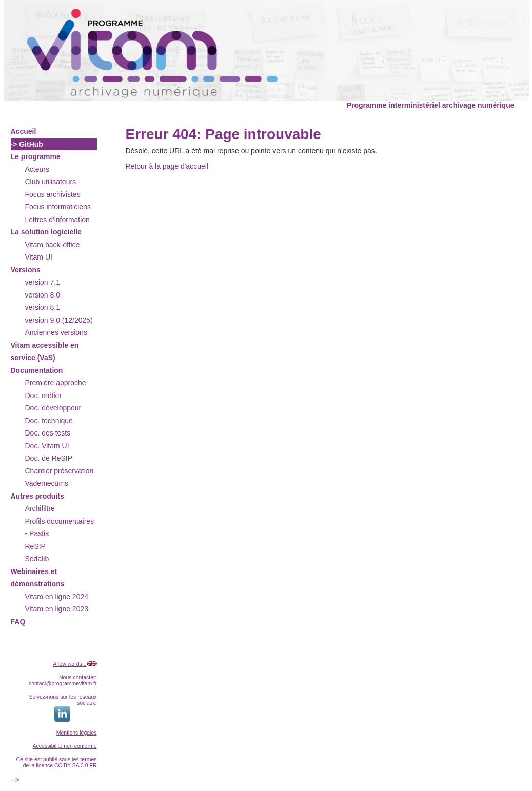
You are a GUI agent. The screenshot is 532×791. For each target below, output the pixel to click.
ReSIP (35, 546)
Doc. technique (49, 421)
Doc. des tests (48, 433)
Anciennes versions (56, 332)
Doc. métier (44, 395)
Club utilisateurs (51, 182)
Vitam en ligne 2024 (57, 597)
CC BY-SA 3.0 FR (75, 765)
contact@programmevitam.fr (63, 683)
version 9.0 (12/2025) (59, 320)
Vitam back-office (53, 245)
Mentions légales (77, 733)
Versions (26, 270)
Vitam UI (39, 257)
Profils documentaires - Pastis (60, 528)
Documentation (37, 370)
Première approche (56, 383)
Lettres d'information (57, 220)
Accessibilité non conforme (65, 746)
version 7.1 (43, 282)
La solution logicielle (46, 232)
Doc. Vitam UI (47, 446)
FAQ (18, 622)
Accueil (24, 131)
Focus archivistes (53, 194)
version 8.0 (43, 295)
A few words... (70, 664)
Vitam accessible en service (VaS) (45, 352)
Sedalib (37, 559)
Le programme (36, 156)
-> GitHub (27, 144)
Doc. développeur (53, 408)
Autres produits (37, 496)
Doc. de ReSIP (49, 458)
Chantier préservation (60, 471)
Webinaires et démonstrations (38, 578)
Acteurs (37, 169)
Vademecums (47, 483)
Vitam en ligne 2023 (57, 609)
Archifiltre (40, 508)
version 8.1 (43, 307)
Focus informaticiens (58, 207)
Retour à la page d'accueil (167, 166)
